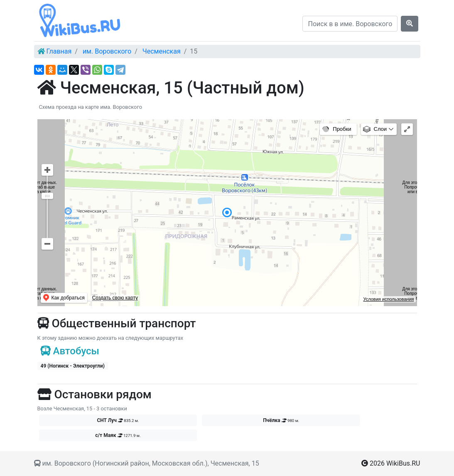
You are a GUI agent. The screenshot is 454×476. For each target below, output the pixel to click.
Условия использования (388, 299)
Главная (59, 51)
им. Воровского (107, 51)
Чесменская (162, 51)
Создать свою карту (115, 298)
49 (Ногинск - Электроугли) (73, 366)
